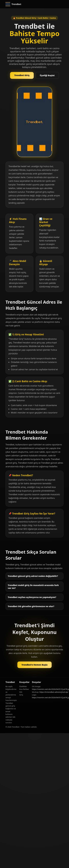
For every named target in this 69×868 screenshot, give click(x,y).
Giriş (21, 695)
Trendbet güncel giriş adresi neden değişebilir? (33, 576)
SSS (21, 692)
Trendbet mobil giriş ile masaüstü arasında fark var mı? (33, 587)
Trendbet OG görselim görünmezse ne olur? (31, 606)
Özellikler (23, 686)
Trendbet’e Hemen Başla (35, 665)
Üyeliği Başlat (47, 75)
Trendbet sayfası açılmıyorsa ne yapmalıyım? (32, 597)
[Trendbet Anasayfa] (13, 4)
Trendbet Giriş (22, 75)
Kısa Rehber (24, 689)
